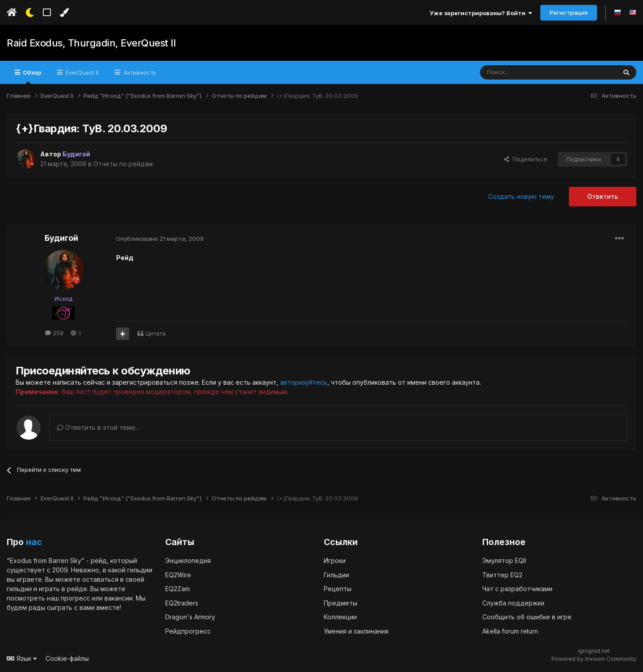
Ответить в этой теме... (98, 427)
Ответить (603, 196)
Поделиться (526, 159)
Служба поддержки (513, 603)
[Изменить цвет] (64, 13)
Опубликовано (160, 239)
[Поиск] (528, 72)
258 (54, 333)
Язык (22, 658)
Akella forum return (510, 631)
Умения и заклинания (356, 631)
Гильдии (336, 574)
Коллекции (340, 616)
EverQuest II (81, 72)
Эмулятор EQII (504, 560)
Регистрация (569, 13)
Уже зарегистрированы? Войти (481, 13)
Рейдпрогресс (188, 631)
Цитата (156, 333)
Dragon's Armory (190, 616)
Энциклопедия (188, 560)
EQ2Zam (177, 588)
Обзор (31, 76)
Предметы (340, 603)
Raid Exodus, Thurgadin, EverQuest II (91, 43)
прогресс (75, 598)
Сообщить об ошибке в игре (527, 616)
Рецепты (338, 588)
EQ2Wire (178, 574)
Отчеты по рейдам (123, 164)
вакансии (119, 598)
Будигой (61, 238)
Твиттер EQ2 (502, 574)
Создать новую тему (521, 196)
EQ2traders (182, 603)
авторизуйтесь (304, 382)
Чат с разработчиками (517, 588)
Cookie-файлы (67, 658)
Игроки (335, 560)
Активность (139, 72)
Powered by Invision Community (594, 659)
